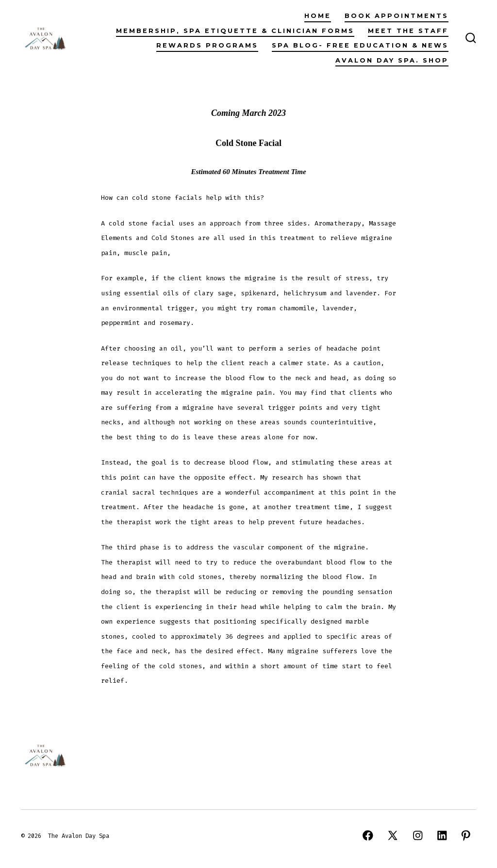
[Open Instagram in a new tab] (418, 836)
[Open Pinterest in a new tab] (466, 836)
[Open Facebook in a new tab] (368, 836)
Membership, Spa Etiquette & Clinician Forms (235, 31)
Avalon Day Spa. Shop (392, 60)
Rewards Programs (207, 45)
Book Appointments (397, 16)
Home (318, 16)
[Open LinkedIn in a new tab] (442, 836)
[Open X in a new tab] (393, 836)
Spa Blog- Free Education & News (360, 45)
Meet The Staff (408, 31)
